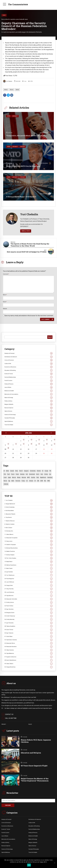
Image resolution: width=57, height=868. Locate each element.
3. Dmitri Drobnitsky (28, 507)
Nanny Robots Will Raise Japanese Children (36, 741)
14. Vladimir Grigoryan (28, 545)
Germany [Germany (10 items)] (22, 474)
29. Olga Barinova (28, 596)
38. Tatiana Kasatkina (28, 626)
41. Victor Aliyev (28, 636)
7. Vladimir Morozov (28, 521)
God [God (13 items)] (27, 474)
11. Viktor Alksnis (28, 534)
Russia (12, 90)
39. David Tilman (28, 630)
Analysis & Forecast (28, 353)
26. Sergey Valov (28, 585)
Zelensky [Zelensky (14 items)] (6, 484)
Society (17, 90)
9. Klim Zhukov (28, 528)
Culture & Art (28, 364)
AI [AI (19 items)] (4, 471)
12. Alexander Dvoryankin (28, 538)
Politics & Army (28, 401)
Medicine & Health (28, 391)
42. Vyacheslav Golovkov (28, 640)
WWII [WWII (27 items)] (49, 481)
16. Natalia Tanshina (28, 551)
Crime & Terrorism (28, 360)
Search (50, 337)
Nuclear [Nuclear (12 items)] (33, 477)
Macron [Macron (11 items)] (14, 477)
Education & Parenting (28, 370)
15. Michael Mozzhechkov (28, 548)
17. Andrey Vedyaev (28, 555)
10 (36, 445)
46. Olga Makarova (28, 653)
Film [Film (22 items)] (5, 474)
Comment (6, 274)
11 (44, 445)
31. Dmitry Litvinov (28, 602)
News (4, 15)
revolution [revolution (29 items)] (50, 477)
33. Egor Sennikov (28, 609)
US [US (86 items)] (35, 481)
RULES (30, 724)
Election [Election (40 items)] (39, 471)
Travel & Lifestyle (28, 425)
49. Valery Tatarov (28, 664)
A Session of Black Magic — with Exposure (21, 197)
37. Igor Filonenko (28, 623)
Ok (29, 865)
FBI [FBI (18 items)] (50, 471)
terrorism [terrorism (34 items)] (18, 481)
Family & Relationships (28, 377)
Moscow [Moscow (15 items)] (24, 477)
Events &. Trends (6, 829)
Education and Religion (31, 753)
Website (5, 309)
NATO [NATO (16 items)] (28, 477)
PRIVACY (4, 724)
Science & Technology (28, 415)
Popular (22, 147)
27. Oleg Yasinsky (28, 589)
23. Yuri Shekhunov (28, 575)
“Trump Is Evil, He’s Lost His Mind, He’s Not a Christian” (26, 136)
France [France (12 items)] (13, 474)
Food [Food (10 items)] (8, 474)
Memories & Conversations (28, 394)
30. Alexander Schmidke (28, 599)
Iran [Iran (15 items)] (50, 474)
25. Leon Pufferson (28, 582)
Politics (6, 90)
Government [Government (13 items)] (32, 474)
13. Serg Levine (28, 541)
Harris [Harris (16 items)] (38, 474)
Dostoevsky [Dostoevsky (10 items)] (33, 471)
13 (5, 449)
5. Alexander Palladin (28, 514)
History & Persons (28, 384)
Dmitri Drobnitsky (45, 133)
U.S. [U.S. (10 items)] (27, 481)
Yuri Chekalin (8, 81)
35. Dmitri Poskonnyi (28, 616)
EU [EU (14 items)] (43, 471)
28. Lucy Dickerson (28, 592)
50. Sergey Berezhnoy (28, 667)
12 (52, 445)
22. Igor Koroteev (28, 572)
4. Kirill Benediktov (28, 511)
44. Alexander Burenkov (28, 647)
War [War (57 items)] (45, 481)
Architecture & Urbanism (28, 357)
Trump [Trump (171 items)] (23, 481)
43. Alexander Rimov (28, 643)
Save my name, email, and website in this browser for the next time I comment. (29, 316)
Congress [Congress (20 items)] (26, 471)
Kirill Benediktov (46, 163)
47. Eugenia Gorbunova (28, 657)
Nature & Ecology (28, 398)
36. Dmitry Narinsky (28, 619)
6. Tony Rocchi (28, 517)
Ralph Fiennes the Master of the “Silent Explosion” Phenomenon (35, 780)
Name (5, 295)
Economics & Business (28, 367)
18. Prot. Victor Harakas (28, 558)
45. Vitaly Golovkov (28, 650)
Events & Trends (28, 374)
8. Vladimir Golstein (28, 524)
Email (5, 302)
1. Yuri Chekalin (28, 500)
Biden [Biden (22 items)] (7, 471)
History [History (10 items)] (46, 474)
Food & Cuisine (28, 381)
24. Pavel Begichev (28, 579)
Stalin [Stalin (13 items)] (13, 481)
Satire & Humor (28, 411)
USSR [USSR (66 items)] (42, 481)
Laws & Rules (28, 387)
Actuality (15, 116)
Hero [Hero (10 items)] (42, 474)
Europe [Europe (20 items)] (46, 471)
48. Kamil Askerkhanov (28, 660)
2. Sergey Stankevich (28, 504)
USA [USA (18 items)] (38, 481)
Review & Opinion (28, 408)
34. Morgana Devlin (28, 613)
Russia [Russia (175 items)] (5, 481)
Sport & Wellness (28, 421)
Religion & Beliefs (28, 404)
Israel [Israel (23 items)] (5, 477)
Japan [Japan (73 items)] (9, 477)
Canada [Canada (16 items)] (12, 471)
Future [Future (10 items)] (17, 474)
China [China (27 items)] (17, 471)
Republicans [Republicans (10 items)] (43, 477)
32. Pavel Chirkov (28, 606)
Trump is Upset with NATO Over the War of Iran (23, 166)
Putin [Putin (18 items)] (38, 477)
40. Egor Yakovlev (28, 633)
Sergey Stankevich (45, 194)
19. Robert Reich (28, 562)
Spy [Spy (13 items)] (9, 481)
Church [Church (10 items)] (21, 471)
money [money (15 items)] (19, 477)
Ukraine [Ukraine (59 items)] (31, 481)
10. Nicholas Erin (28, 531)
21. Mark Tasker (28, 568)
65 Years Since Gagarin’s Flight (34, 766)
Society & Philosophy (28, 418)
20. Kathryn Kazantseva (28, 565)
